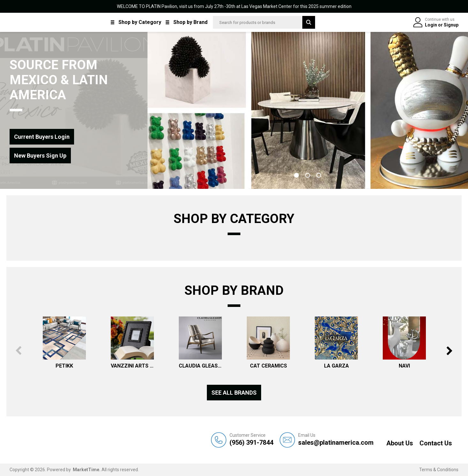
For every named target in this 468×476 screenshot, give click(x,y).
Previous (18, 351)
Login (431, 25)
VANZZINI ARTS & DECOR (132, 366)
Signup (451, 25)
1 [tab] (296, 175)
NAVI (404, 366)
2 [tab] (308, 175)
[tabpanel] (308, 110)
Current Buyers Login (42, 137)
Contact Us (436, 443)
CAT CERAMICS (268, 366)
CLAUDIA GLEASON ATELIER (200, 366)
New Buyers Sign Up (40, 156)
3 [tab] (319, 175)
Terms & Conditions (439, 470)
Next (450, 351)
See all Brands (234, 393)
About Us (400, 443)
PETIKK (64, 366)
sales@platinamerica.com (336, 439)
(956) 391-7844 (251, 439)
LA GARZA (336, 366)
